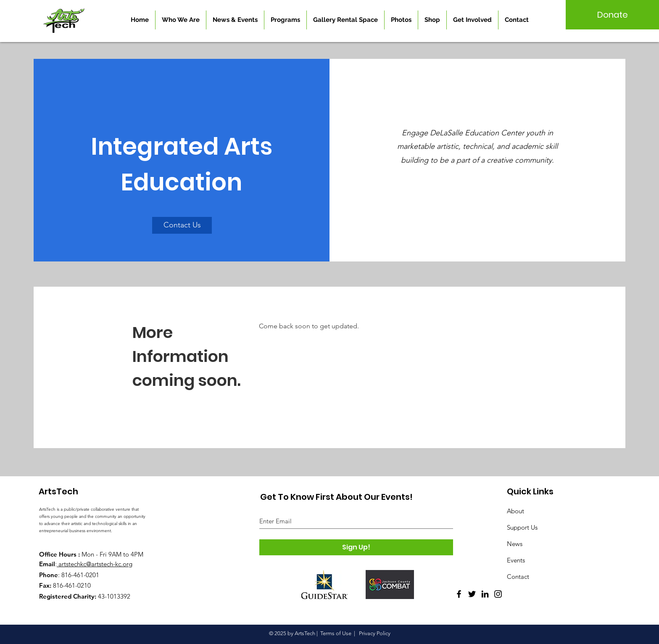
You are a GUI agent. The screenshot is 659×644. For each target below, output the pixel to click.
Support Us (522, 527)
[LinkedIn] (485, 594)
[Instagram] (498, 594)
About (515, 511)
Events (516, 560)
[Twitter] (472, 594)
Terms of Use (336, 633)
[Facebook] (459, 594)
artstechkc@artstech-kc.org (95, 564)
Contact (518, 577)
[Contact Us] (182, 225)
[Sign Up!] (356, 547)
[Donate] (612, 15)
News (515, 544)
